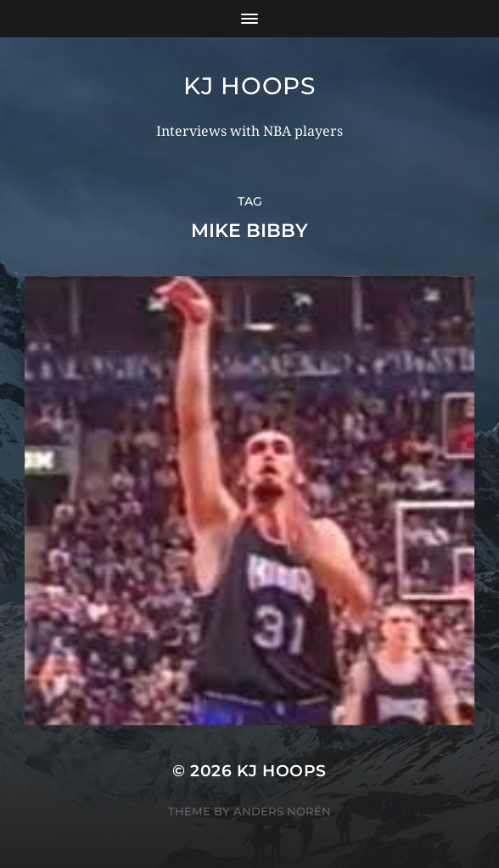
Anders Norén (282, 811)
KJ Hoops (249, 86)
